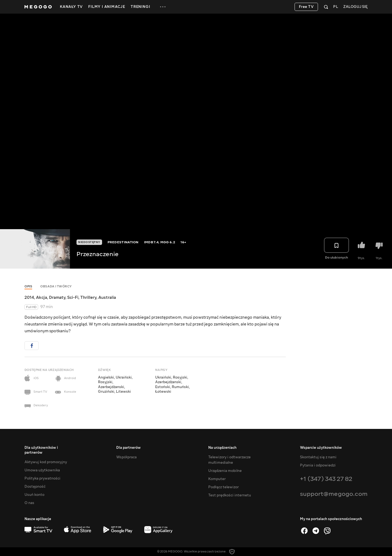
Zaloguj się (355, 7)
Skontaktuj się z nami (318, 457)
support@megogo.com (334, 494)
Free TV (306, 7)
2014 (29, 297)
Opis (28, 286)
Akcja (42, 297)
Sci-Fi (73, 297)
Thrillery (88, 297)
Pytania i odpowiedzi (318, 465)
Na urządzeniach (222, 448)
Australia (107, 297)
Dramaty (57, 297)
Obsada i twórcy (56, 286)
